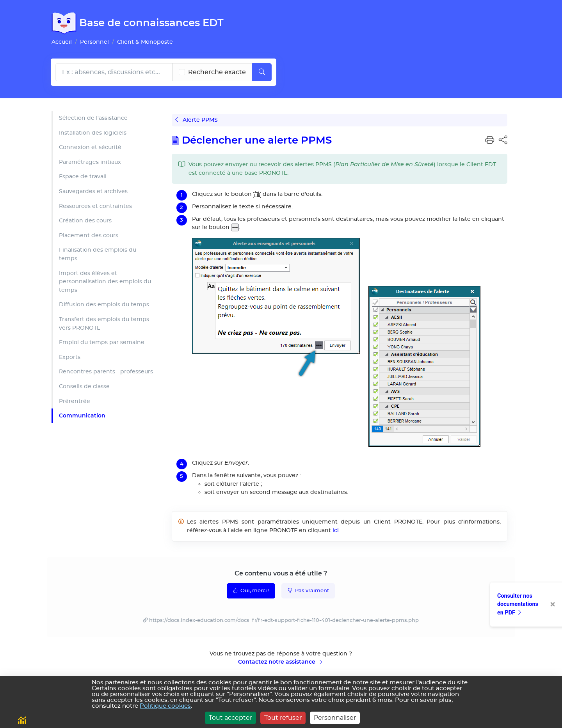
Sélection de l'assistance (93, 118)
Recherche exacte (217, 72)
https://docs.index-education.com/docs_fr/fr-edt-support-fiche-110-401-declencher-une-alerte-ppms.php (284, 621)
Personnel (94, 42)
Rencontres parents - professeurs (106, 372)
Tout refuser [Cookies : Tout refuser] (283, 718)
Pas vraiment (308, 590)
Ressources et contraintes (95, 206)
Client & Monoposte (145, 42)
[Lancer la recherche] (262, 72)
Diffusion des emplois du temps (104, 305)
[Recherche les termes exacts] (182, 72)
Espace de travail (83, 177)
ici (336, 530)
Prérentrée (75, 401)
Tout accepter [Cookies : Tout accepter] (230, 718)
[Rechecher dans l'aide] (114, 72)
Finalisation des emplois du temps (98, 254)
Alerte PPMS (197, 120)
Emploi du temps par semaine (102, 342)
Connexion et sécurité (90, 147)
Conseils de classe (84, 386)
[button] (490, 140)
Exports (70, 357)
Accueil (62, 42)
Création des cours (85, 221)
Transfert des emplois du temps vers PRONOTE (104, 324)
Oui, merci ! (251, 590)
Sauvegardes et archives (93, 191)
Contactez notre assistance (281, 662)
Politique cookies (165, 706)
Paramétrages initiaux (90, 162)
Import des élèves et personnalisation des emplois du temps (105, 282)
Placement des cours (89, 235)
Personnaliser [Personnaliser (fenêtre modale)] (335, 718)
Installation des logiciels (93, 133)
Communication (82, 415)
